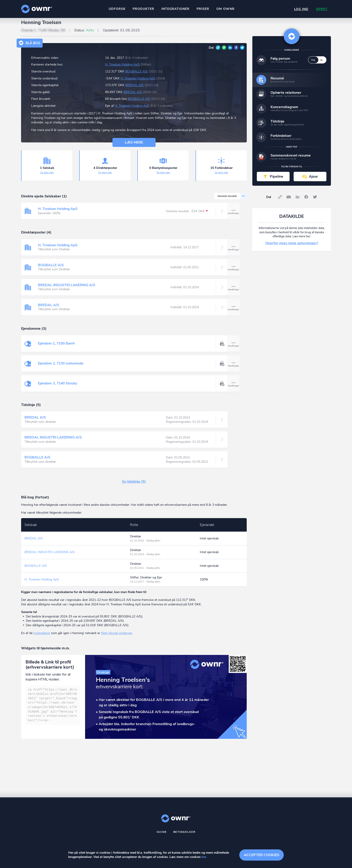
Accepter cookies (262, 855)
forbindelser (42, 637)
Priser (202, 9)
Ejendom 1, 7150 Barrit (57, 347)
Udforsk (117, 9)
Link (218, 51)
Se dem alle (47, 177)
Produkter (143, 9)
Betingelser (184, 836)
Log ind (300, 9)
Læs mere (134, 146)
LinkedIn (230, 51)
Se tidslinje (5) (134, 486)
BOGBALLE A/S (136, 75)
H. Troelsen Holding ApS (122, 69)
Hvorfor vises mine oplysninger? (292, 247)
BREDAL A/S (134, 89)
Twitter (242, 51)
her (204, 857)
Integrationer (175, 9)
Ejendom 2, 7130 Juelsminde (62, 367)
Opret (321, 9)
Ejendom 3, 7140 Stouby (58, 387)
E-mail (224, 51)
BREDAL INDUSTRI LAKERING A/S (67, 289)
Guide (162, 836)
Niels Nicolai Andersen (117, 637)
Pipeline (277, 180)
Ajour (313, 180)
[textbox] (53, 709)
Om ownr (225, 9)
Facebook (236, 51)
